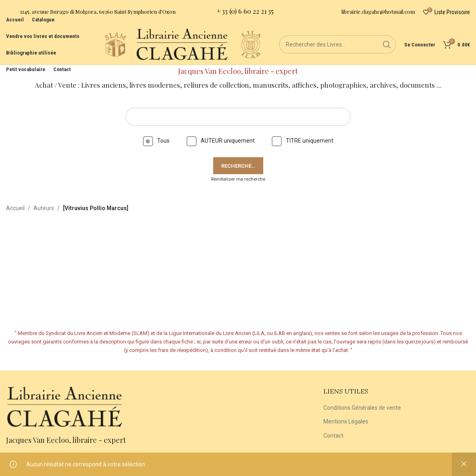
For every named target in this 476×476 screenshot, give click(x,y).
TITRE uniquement (303, 141)
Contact (333, 436)
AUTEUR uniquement (221, 141)
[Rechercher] (338, 44)
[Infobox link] (91, 12)
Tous (156, 141)
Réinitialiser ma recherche (238, 179)
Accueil (15, 208)
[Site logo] (115, 44)
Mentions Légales (346, 421)
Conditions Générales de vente (362, 408)
